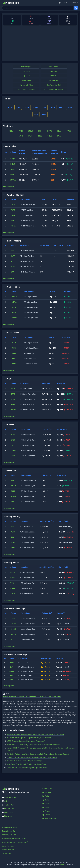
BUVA (13, 548)
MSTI (21, 136)
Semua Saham (7, 853)
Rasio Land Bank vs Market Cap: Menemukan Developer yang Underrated (32, 697)
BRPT (13, 394)
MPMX (13, 180)
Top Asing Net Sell (54, 85)
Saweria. (63, 865)
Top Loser (26, 76)
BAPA (13, 256)
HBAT (13, 221)
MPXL (13, 226)
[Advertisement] (40, 42)
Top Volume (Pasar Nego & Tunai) (14, 839)
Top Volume (26, 80)
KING (12, 272)
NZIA (14, 308)
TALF (14, 354)
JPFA (11, 676)
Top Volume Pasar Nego (26, 89)
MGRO (13, 629)
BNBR (13, 440)
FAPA (13, 210)
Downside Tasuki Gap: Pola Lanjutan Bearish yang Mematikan (29, 738)
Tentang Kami (9, 805)
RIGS (40, 136)
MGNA (15, 297)
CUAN (13, 451)
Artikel (7, 801)
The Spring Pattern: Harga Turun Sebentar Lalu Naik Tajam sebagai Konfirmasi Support (38, 755)
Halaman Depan (10, 798)
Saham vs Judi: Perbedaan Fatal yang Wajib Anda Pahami (27, 768)
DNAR (13, 165)
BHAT (14, 359)
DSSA (13, 456)
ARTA (14, 302)
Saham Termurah (8, 850)
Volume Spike (26, 67)
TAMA (59, 136)
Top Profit (26, 71)
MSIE (13, 251)
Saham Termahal (8, 846)
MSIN (14, 343)
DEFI (12, 262)
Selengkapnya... (10, 187)
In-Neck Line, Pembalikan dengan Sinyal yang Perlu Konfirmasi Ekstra (32, 758)
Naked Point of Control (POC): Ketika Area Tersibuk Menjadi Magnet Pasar (33, 745)
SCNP (13, 159)
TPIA (13, 400)
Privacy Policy (9, 812)
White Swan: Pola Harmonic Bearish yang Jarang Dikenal (27, 765)
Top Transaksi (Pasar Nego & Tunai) (15, 842)
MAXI (13, 640)
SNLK (50, 136)
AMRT (13, 594)
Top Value (54, 76)
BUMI (13, 435)
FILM (11, 667)
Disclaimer (8, 816)
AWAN (15, 318)
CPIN (40, 131)
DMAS (50, 131)
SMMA (12, 672)
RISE (14, 348)
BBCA (13, 389)
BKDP (13, 205)
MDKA (13, 532)
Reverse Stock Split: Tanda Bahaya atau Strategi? (24, 761)
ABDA (11, 131)
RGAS (30, 136)
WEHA (13, 170)
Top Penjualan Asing (9, 827)
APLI (21, 131)
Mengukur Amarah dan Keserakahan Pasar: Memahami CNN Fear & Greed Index (35, 735)
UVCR (13, 216)
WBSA (13, 497)
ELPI (14, 313)
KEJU (59, 131)
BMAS (30, 131)
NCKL (13, 538)
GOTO (13, 527)
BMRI (13, 405)
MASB (69, 131)
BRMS (13, 543)
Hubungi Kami (9, 809)
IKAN (12, 175)
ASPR (14, 364)
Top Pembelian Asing (49, 818)
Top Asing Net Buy (26, 85)
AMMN (13, 410)
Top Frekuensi (54, 80)
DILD (13, 619)
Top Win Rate (54, 67)
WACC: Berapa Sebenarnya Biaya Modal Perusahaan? (26, 742)
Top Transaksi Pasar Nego (54, 89)
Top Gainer (54, 71)
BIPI (12, 446)
